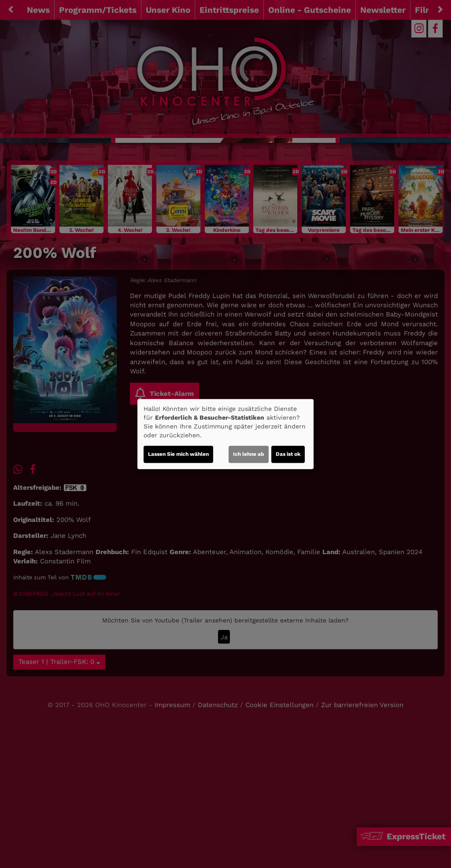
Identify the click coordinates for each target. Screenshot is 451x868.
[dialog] (225, 434)
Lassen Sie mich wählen (178, 454)
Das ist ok (288, 454)
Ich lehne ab (249, 454)
